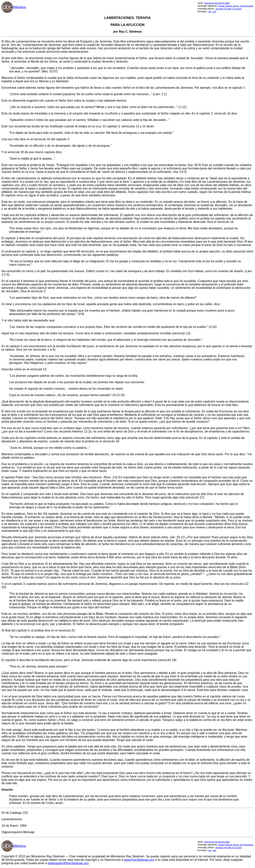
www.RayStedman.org (139, 860)
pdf (210, 12)
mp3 (214, 12)
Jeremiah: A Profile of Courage (228, 9)
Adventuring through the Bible (217, 3)
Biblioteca (19, 7)
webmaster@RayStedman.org (68, 863)
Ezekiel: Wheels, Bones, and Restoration (236, 6)
